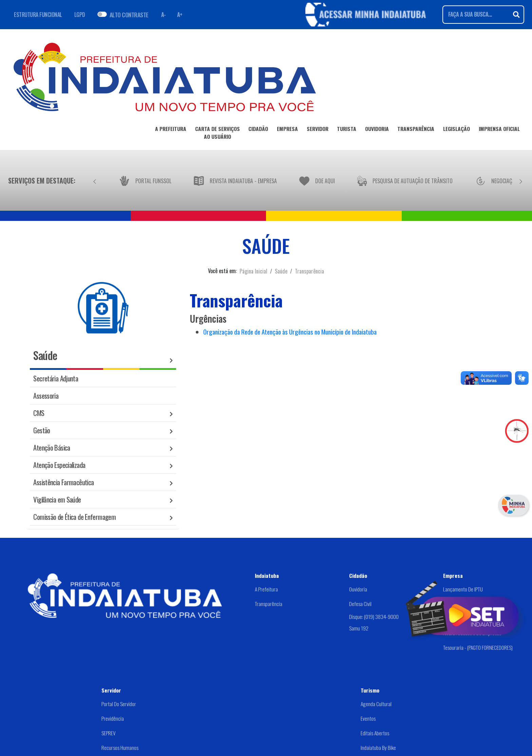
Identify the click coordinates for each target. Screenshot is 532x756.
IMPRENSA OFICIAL (499, 130)
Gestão (42, 430)
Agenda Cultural (376, 704)
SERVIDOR (318, 130)
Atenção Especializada (59, 465)
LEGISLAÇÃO (457, 130)
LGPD (80, 15)
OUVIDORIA (377, 130)
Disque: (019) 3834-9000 (374, 617)
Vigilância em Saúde (57, 499)
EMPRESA (287, 130)
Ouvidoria (358, 589)
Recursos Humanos (120, 748)
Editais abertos (375, 733)
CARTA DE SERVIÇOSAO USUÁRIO (217, 134)
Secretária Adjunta (56, 378)
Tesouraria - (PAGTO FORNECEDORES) (478, 647)
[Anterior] (95, 181)
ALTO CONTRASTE (129, 15)
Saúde (281, 271)
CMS (39, 413)
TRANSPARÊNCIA (416, 130)
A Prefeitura (266, 589)
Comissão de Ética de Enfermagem (74, 517)
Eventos (368, 718)
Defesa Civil (360, 604)
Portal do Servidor (119, 704)
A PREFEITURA (171, 130)
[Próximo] (521, 181)
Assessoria (46, 395)
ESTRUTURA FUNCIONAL (38, 15)
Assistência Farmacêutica (63, 482)
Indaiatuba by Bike (378, 748)
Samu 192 (359, 628)
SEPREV (109, 733)
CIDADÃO (258, 130)
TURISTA (347, 130)
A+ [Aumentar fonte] (180, 15)
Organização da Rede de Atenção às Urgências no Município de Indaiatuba (290, 332)
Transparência (309, 271)
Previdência (113, 718)
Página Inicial (253, 271)
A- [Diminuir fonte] (164, 15)
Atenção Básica (52, 447)
